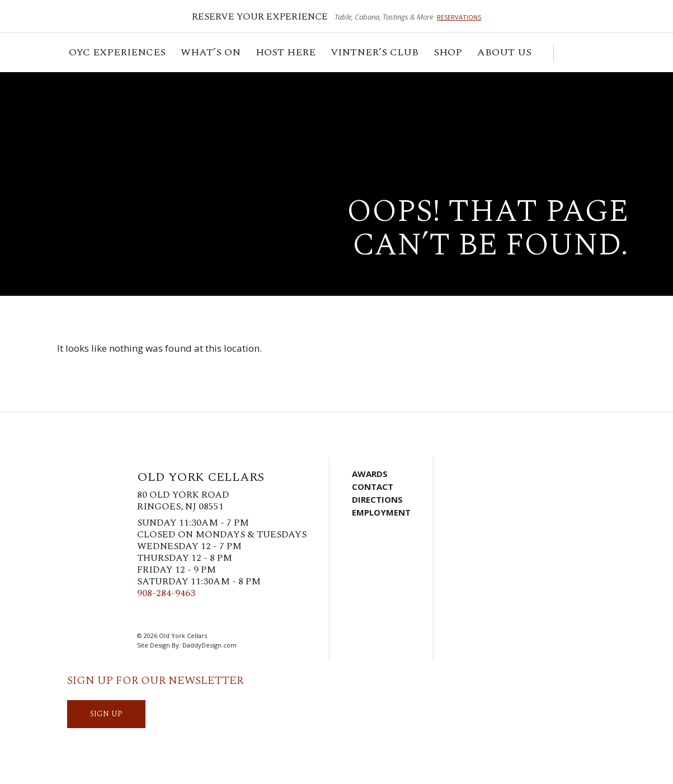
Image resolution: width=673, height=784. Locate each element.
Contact (373, 487)
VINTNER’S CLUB (375, 54)
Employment (381, 512)
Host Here (286, 54)
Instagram (178, 615)
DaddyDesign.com (210, 645)
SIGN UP (106, 714)
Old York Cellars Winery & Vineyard (126, 115)
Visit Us (603, 53)
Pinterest (195, 615)
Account (586, 53)
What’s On (211, 54)
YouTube (228, 615)
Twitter (161, 615)
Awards (370, 474)
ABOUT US (505, 54)
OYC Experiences (118, 54)
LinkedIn (211, 615)
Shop (449, 54)
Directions (377, 499)
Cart (568, 53)
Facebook (144, 615)
